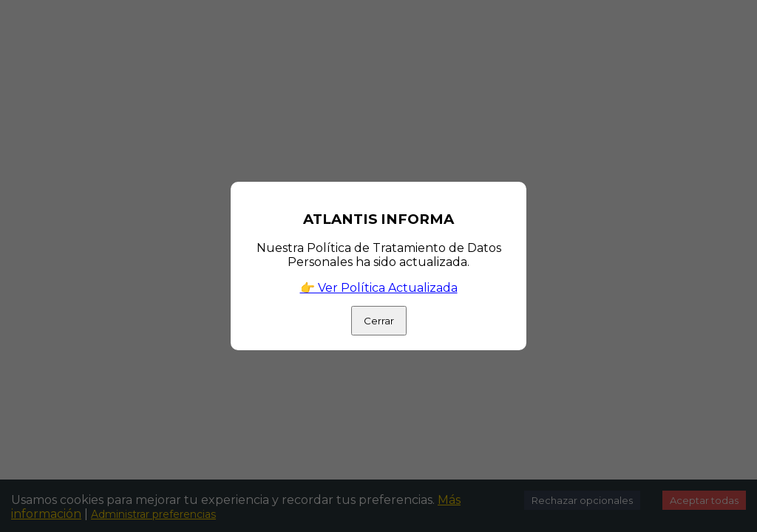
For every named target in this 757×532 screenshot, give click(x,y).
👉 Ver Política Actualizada (379, 288)
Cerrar (379, 321)
